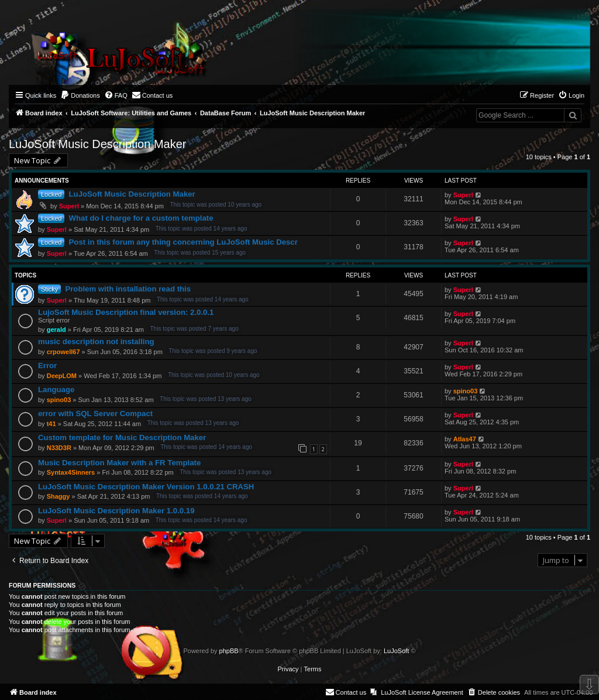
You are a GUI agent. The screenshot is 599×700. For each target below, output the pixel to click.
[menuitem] (80, 95)
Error (47, 366)
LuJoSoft (396, 651)
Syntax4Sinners (71, 472)
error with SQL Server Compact (95, 414)
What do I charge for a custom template (141, 218)
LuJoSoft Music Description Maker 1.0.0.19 (116, 511)
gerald (56, 330)
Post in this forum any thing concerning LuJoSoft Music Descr (183, 242)
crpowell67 (63, 352)
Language (56, 390)
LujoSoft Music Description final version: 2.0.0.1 (126, 312)
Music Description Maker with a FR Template (119, 463)
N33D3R (59, 448)
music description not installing (96, 342)
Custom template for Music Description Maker (122, 438)
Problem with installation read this (128, 289)
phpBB (229, 651)
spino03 (59, 400)
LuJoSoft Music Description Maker (97, 144)
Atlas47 (465, 439)
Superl (69, 206)
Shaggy (58, 496)
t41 (51, 424)
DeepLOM (62, 376)
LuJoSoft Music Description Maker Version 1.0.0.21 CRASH (146, 487)
